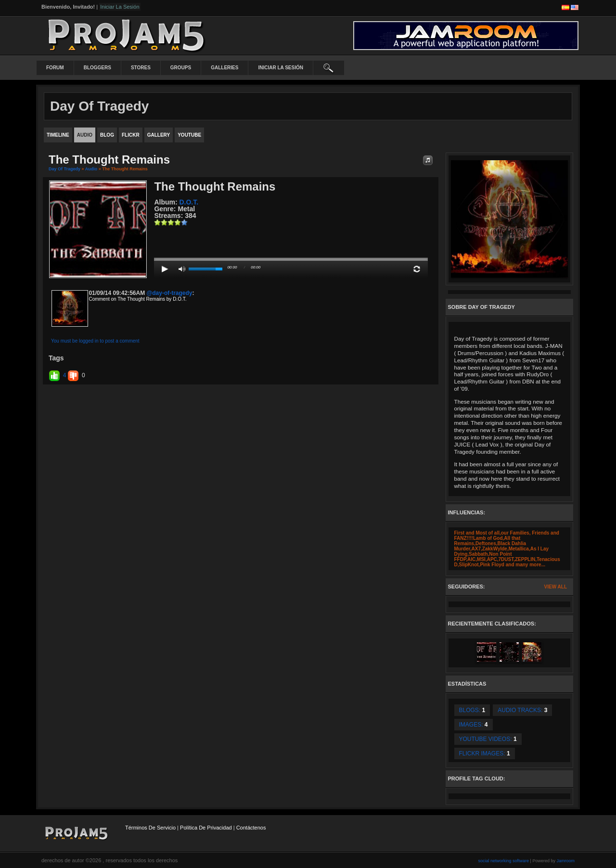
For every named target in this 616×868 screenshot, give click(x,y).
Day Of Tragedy (64, 169)
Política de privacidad (206, 828)
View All (556, 587)
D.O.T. (189, 202)
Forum (55, 68)
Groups (181, 68)
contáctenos (251, 828)
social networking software (504, 861)
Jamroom (565, 861)
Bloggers (97, 68)
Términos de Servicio (150, 828)
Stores (141, 68)
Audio (91, 169)
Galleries (225, 68)
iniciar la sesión (281, 68)
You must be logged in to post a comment (95, 341)
